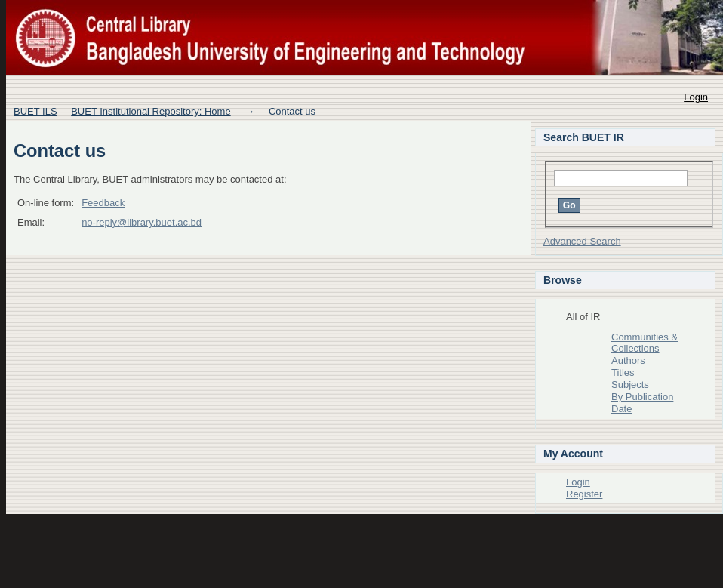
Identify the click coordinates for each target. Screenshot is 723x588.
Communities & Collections (645, 343)
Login (696, 97)
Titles (623, 373)
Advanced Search (582, 241)
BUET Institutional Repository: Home (151, 111)
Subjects (630, 385)
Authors (628, 360)
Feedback (103, 203)
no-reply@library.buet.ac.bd (142, 222)
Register (584, 494)
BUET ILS (35, 111)
